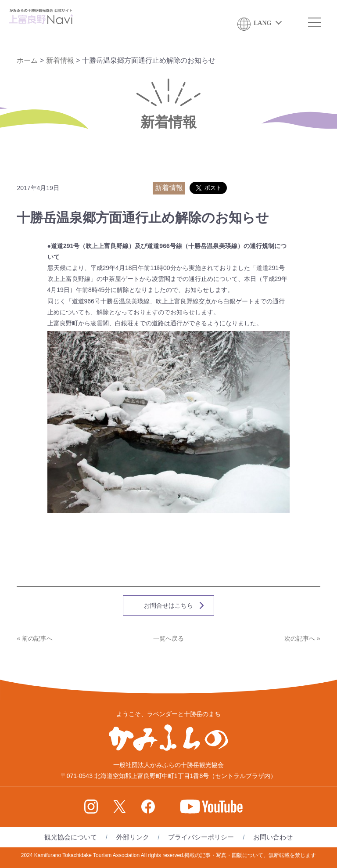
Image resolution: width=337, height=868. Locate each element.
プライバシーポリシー (201, 837)
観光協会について (71, 837)
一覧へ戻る (168, 638)
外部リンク (133, 837)
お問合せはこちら (168, 605)
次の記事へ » (302, 638)
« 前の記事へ (35, 638)
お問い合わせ (273, 837)
